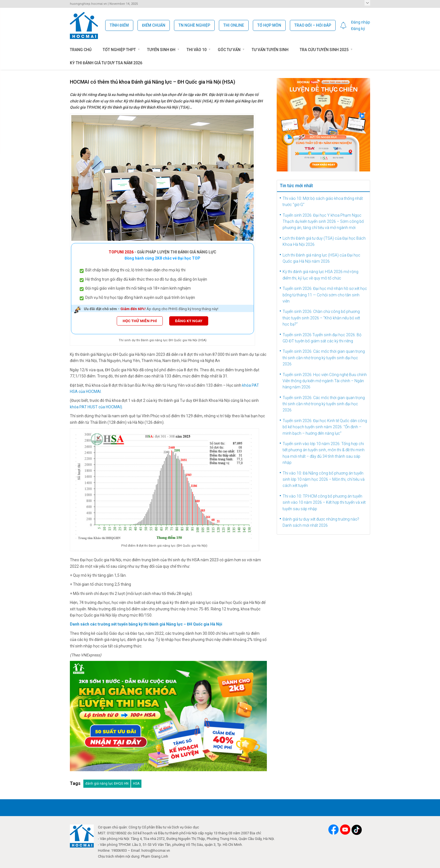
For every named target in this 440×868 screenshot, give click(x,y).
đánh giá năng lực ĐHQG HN (107, 784)
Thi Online (234, 25)
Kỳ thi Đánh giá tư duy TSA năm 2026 (106, 63)
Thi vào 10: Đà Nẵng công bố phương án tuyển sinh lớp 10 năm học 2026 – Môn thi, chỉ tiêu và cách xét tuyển (324, 479)
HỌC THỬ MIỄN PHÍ (140, 321)
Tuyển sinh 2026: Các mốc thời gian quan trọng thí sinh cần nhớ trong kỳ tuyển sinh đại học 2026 (324, 358)
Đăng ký (358, 29)
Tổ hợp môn (269, 25)
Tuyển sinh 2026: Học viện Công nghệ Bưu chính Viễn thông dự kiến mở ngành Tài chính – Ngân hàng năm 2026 (325, 381)
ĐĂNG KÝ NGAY (189, 321)
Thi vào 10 (197, 50)
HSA (136, 784)
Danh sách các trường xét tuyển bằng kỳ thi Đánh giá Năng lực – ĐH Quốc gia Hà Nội (146, 624)
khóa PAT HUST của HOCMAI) (96, 407)
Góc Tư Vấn (229, 50)
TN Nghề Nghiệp (194, 25)
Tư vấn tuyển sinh (270, 50)
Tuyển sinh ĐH (161, 50)
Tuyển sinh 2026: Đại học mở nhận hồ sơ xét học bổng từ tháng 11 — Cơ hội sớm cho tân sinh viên (325, 295)
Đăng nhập (361, 22)
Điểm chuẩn (154, 25)
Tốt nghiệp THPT (119, 50)
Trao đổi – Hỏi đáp (313, 25)
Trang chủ (81, 50)
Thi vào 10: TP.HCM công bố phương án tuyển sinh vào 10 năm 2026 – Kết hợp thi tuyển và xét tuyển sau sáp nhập (324, 502)
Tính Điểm (119, 25)
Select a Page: (367, 3)
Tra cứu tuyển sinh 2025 (324, 50)
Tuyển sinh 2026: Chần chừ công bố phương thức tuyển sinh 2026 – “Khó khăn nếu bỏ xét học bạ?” (321, 318)
